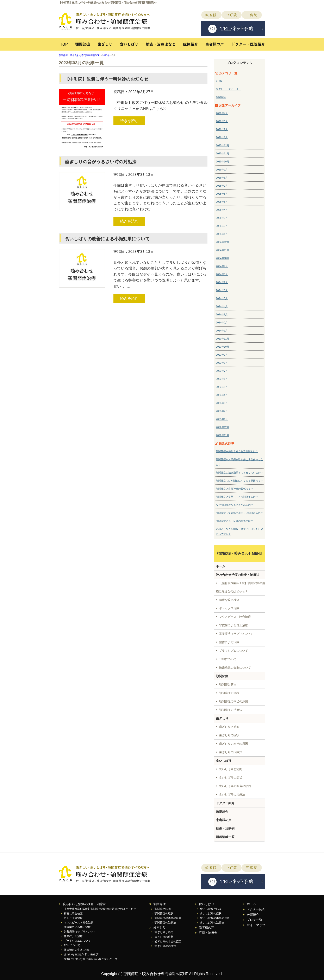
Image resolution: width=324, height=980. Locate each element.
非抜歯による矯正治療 (233, 625)
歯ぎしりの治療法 (231, 752)
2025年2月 (222, 226)
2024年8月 (222, 274)
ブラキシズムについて (233, 651)
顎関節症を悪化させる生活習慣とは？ (237, 451)
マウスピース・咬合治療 (235, 617)
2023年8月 (222, 363)
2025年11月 (223, 154)
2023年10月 (223, 347)
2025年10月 (223, 162)
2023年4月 (222, 395)
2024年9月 (222, 266)
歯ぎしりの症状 (229, 735)
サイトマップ (256, 925)
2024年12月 (223, 242)
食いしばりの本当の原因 (235, 786)
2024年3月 (222, 315)
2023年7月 (222, 371)
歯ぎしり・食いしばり (228, 89)
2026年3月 (222, 121)
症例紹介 (191, 46)
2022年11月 (223, 435)
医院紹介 (222, 811)
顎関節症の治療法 (231, 710)
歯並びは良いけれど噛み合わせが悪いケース (91, 959)
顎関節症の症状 (229, 693)
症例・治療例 (225, 828)
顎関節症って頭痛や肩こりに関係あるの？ (239, 513)
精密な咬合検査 (229, 600)
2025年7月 (222, 186)
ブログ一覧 (254, 920)
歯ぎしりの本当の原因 (233, 744)
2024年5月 (222, 298)
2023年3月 (222, 403)
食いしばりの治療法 (232, 794)
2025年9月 (222, 170)
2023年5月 (222, 387)
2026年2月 (222, 129)
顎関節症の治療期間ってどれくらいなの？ (239, 473)
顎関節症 (82, 46)
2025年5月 (222, 202)
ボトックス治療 (229, 608)
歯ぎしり (105, 46)
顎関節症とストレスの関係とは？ (235, 521)
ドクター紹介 (225, 803)
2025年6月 (222, 194)
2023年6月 (222, 379)
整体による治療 (229, 642)
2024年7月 (222, 282)
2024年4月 (222, 307)
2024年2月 (222, 323)
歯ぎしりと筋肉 (229, 727)
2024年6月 (222, 290)
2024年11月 (223, 250)
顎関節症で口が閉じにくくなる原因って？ (239, 481)
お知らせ (221, 81)
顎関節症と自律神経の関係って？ (235, 489)
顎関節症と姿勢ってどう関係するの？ (237, 497)
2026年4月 (222, 113)
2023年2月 (222, 411)
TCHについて (228, 659)
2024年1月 (222, 331)
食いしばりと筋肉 (231, 769)
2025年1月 (222, 234)
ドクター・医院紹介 (246, 46)
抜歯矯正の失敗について (235, 668)
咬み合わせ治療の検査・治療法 (238, 575)
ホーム (221, 566)
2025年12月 (223, 146)
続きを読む (129, 121)
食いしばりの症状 (231, 778)
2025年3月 (222, 218)
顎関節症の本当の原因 (233, 701)
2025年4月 (222, 210)
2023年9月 (222, 355)
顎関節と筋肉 (228, 684)
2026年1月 (222, 137)
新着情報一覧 (225, 837)
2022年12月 (223, 427)
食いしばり (129, 46)
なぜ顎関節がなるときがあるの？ (235, 505)
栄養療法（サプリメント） (236, 634)
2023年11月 (223, 339)
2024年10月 (223, 258)
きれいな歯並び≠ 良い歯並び (81, 954)
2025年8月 (222, 178)
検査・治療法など (161, 46)
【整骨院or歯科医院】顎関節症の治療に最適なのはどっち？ (240, 587)
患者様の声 (215, 46)
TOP (65, 46)
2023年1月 (222, 419)
